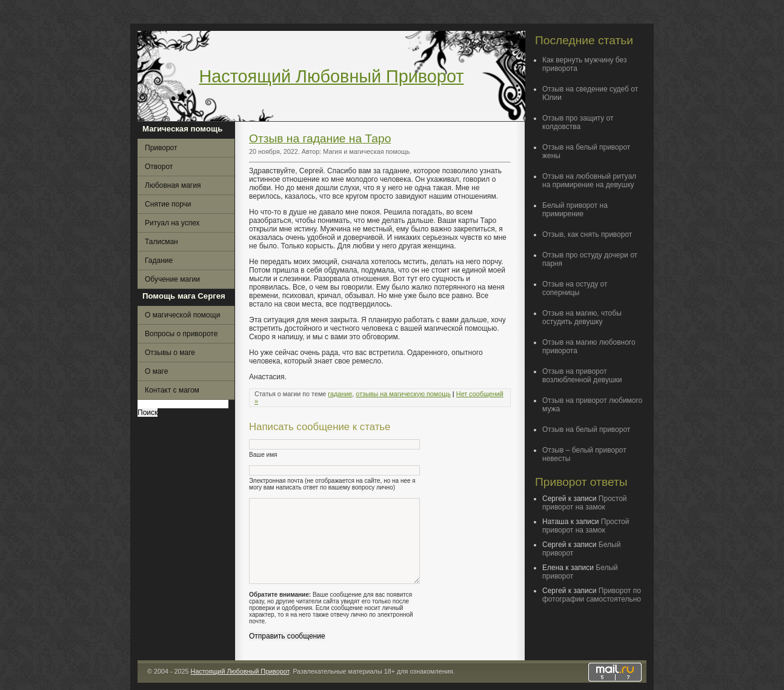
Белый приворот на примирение (575, 210)
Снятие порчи (168, 204)
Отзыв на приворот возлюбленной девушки (582, 376)
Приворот (161, 148)
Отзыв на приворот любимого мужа (592, 405)
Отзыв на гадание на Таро (320, 138)
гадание (340, 394)
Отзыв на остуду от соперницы (575, 288)
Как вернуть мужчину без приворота (585, 64)
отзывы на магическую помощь (403, 394)
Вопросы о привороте (181, 334)
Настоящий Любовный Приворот (332, 76)
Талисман (161, 242)
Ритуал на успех (172, 223)
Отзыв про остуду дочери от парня (590, 259)
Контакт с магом (172, 390)
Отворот (159, 167)
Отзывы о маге (170, 353)
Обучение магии (172, 279)
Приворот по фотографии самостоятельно (592, 595)
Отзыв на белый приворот (586, 430)
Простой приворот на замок (585, 503)
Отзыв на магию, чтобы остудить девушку (582, 317)
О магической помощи (182, 315)
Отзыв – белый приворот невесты (584, 454)
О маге (156, 371)
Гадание (159, 260)
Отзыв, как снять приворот (587, 234)
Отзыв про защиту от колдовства (578, 122)
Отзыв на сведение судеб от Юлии (590, 93)
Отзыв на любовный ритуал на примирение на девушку (589, 181)
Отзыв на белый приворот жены (586, 151)
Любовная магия (173, 185)
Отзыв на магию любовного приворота (589, 347)
